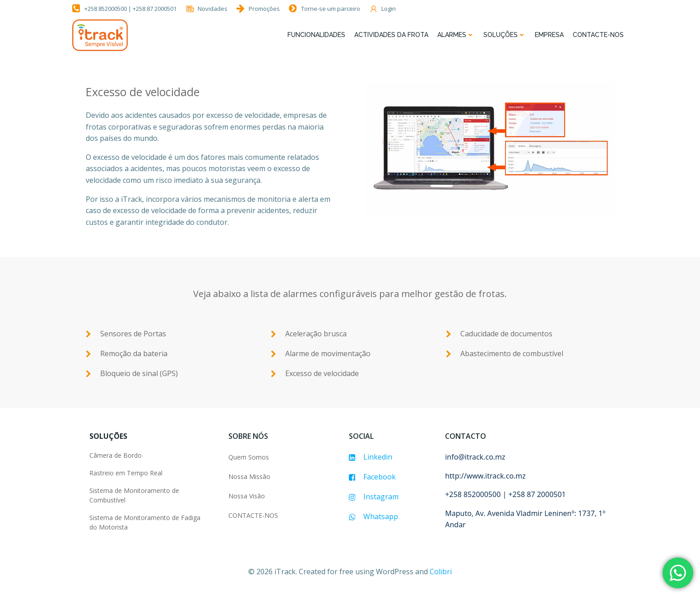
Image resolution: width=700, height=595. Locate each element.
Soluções (505, 35)
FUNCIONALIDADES (316, 35)
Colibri (441, 572)
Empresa (549, 35)
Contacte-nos (598, 35)
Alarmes (456, 35)
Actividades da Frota (391, 35)
